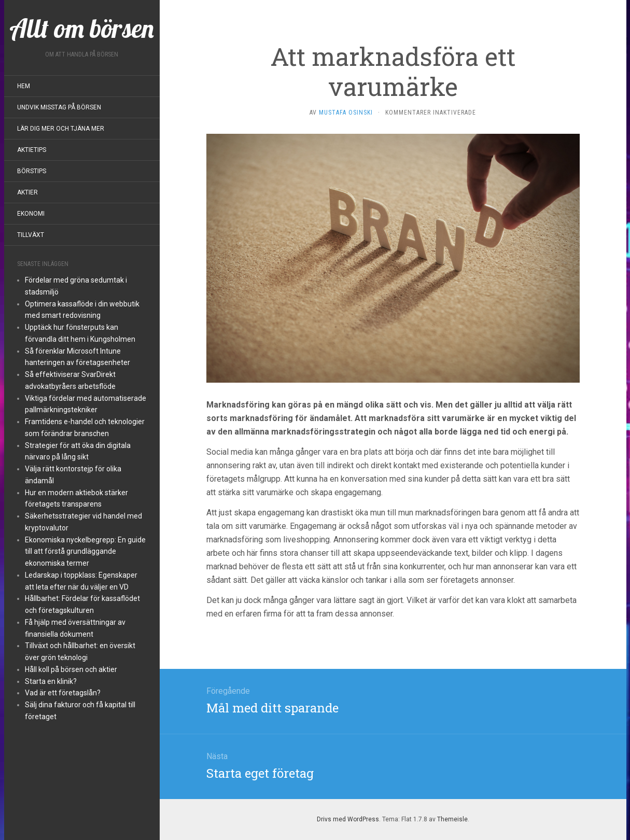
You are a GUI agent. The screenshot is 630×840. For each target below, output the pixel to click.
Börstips (32, 171)
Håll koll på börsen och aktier (71, 669)
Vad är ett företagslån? (63, 693)
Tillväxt (31, 235)
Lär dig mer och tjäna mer (61, 129)
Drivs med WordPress (348, 819)
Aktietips (32, 150)
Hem (24, 86)
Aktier (27, 192)
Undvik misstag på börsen (59, 107)
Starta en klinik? (51, 681)
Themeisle (452, 819)
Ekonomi (31, 214)
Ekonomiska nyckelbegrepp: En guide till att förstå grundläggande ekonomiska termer (85, 552)
